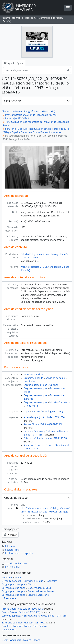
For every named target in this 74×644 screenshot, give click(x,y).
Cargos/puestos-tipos (35, 385)
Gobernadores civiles (39, 588)
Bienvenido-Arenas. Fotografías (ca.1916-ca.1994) (28, 111)
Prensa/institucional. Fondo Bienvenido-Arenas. (31, 115)
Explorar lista (11, 550)
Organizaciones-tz (33, 378)
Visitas (40, 374)
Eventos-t (29, 374)
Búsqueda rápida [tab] (14, 63)
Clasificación (13, 101)
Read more (32, 406)
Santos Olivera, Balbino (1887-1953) (43, 424)
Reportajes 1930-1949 (17, 118)
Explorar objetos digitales (17, 553)
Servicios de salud (55, 378)
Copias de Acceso (16, 498)
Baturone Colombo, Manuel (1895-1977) (45, 438)
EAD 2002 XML (11, 567)
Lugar (27, 411)
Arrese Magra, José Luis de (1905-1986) (44, 417)
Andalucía (37, 411)
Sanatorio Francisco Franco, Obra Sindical (46, 445)
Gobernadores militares (41, 591)
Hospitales (29, 381)
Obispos (54, 385)
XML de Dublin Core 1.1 (16, 564)
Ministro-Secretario (60, 402)
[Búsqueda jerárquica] (34, 70)
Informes (8, 546)
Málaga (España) (54, 411)
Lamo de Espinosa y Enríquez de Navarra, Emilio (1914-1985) (35, 616)
